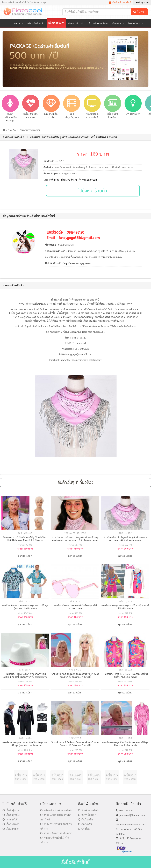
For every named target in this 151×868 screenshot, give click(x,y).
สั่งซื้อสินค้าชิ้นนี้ (75, 862)
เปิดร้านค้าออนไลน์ (120, 2)
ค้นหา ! (139, 12)
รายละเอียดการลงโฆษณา (56, 833)
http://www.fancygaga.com (77, 263)
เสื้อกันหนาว (11, 824)
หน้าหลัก (9, 130)
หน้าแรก (18, 23)
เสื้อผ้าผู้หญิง (11, 815)
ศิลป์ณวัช (85, 824)
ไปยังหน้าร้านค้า (93, 191)
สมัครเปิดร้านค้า (36, 23)
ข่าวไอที (84, 829)
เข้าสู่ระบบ (142, 2)
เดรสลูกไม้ (10, 820)
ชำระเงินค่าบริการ (98, 23)
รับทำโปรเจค (87, 815)
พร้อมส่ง (55, 180)
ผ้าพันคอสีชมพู (69, 180)
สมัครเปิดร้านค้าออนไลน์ (56, 810)
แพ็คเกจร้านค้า (56, 23)
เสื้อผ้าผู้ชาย (11, 810)
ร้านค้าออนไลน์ (88, 810)
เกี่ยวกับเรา (118, 23)
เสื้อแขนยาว (11, 829)
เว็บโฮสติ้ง (85, 820)
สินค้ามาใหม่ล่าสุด (30, 130)
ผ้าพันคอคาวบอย (88, 180)
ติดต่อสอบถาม (135, 23)
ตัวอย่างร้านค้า (76, 23)
